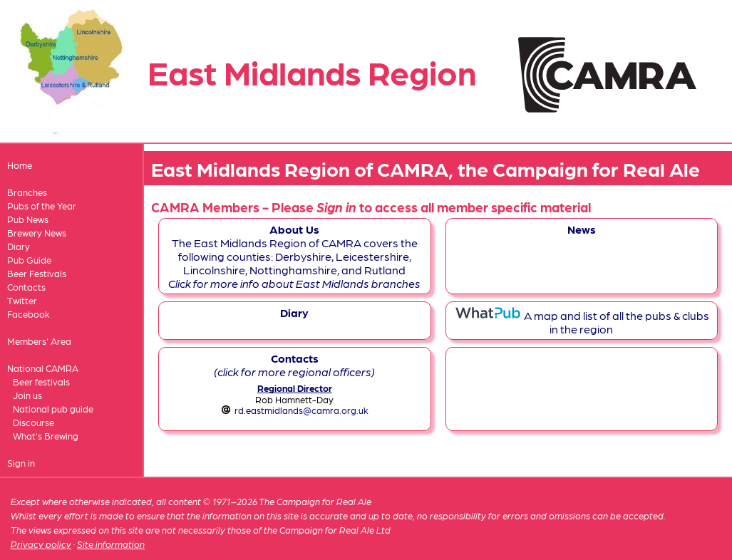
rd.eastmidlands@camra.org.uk (301, 410)
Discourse (33, 422)
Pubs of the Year (42, 206)
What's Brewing (46, 436)
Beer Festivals (37, 273)
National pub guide (53, 409)
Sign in (21, 463)
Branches (27, 192)
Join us (27, 395)
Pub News (28, 219)
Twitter (22, 300)
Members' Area (39, 341)
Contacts (26, 287)
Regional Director (295, 388)
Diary (19, 246)
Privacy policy (41, 544)
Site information (111, 544)
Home (20, 165)
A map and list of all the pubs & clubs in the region (582, 322)
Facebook (29, 314)
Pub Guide (29, 260)
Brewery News (37, 233)
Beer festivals (41, 382)
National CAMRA (43, 368)
